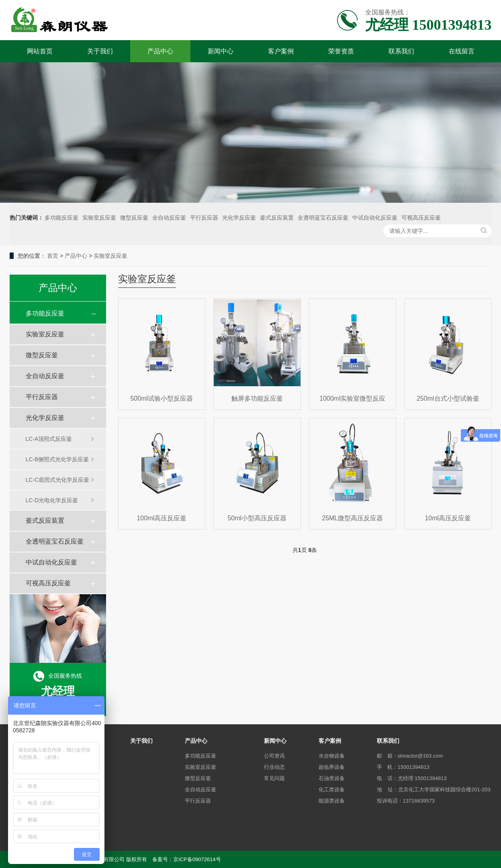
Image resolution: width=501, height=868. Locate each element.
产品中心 (160, 51)
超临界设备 (332, 767)
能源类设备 (332, 801)
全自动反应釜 (169, 218)
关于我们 (100, 51)
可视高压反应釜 (421, 218)
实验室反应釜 (99, 218)
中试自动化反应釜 (375, 218)
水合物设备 (332, 756)
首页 (53, 256)
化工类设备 (332, 790)
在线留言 (462, 51)
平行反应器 (204, 218)
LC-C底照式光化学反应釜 (58, 480)
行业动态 (274, 767)
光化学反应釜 (239, 218)
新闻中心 (221, 51)
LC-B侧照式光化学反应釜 (57, 459)
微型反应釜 (134, 218)
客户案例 (281, 51)
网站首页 (40, 51)
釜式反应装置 (277, 218)
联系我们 (401, 51)
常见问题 (274, 778)
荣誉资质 (341, 51)
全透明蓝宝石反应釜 (323, 218)
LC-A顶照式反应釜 (49, 439)
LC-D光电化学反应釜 (52, 500)
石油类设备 (332, 778)
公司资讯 (274, 756)
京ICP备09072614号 (197, 859)
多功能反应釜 (61, 218)
